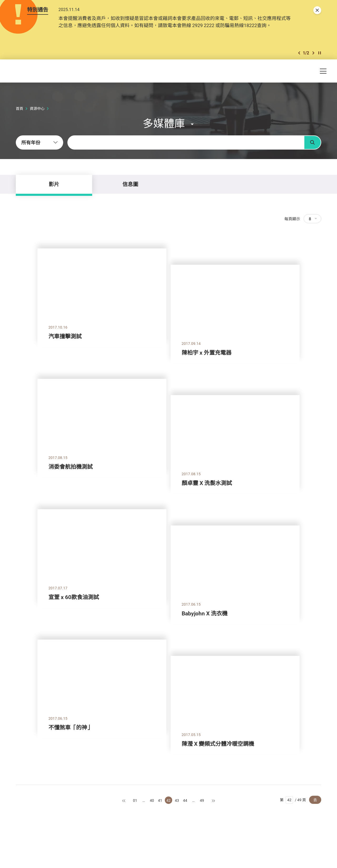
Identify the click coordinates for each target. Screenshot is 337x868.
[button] (299, 53)
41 (160, 800)
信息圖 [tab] (130, 184)
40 (152, 800)
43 (177, 800)
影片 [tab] (54, 184)
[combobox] (39, 142)
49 (202, 800)
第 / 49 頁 (293, 800)
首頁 (19, 108)
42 (168, 800)
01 (135, 800)
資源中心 (37, 108)
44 (185, 800)
